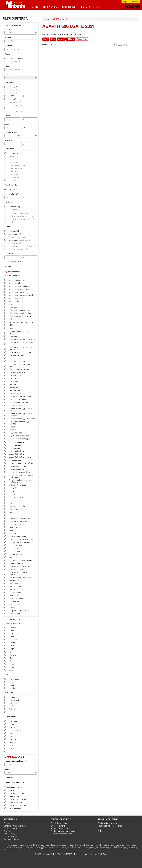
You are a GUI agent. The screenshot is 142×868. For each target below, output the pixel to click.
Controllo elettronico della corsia (22, 313)
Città (7, 66)
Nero (11, 658)
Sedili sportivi (15, 605)
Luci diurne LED (15, 390)
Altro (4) (12, 108)
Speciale (13, 688)
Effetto (7, 674)
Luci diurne (14, 385)
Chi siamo (8, 823)
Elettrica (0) (14, 171)
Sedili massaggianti (17, 442)
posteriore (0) (15, 210)
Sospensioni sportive (18, 611)
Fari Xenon (14, 382)
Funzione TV (14, 512)
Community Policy (11, 839)
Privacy (7, 831)
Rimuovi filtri (82, 39)
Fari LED (13, 379)
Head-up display (16, 580)
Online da (9, 769)
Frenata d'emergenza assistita (21, 322)
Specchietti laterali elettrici (20, 472)
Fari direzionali (15, 376)
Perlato (12, 685)
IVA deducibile (15, 796)
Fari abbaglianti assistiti (18, 373)
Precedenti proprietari (14, 782)
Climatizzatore (15, 393)
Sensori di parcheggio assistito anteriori (21, 410)
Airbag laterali (15, 283)
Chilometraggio (11, 132)
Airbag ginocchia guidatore (20, 286)
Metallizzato (14, 679)
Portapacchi (14, 602)
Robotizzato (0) (15, 243)
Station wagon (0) (16, 111)
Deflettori (13, 557)
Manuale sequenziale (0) (19, 249)
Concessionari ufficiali (14, 262)
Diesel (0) (13, 156)
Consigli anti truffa (59, 823)
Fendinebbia (14, 388)
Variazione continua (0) (18, 237)
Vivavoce (13, 533)
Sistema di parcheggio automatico (23, 419)
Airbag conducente (17, 280)
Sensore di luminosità (18, 466)
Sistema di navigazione (18, 521)
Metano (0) (14, 162)
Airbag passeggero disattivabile (22, 295)
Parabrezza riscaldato (18, 400)
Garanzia (13, 790)
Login (125, 2)
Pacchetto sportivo (17, 599)
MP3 (11, 515)
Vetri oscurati (15, 614)
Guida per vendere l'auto (61, 834)
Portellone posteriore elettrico (21, 463)
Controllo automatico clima (20, 397)
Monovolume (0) (16, 105)
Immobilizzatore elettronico (20, 369)
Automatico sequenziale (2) (20, 240)
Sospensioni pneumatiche (20, 566)
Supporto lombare (17, 451)
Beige (12, 634)
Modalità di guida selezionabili (21, 560)
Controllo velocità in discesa (20, 316)
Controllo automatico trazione (21, 310)
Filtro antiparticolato (17, 808)
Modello (8, 37)
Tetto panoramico (16, 587)
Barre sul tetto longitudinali (20, 542)
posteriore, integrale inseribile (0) (22, 219)
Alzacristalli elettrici (17, 454)
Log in (101, 829)
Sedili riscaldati (15, 445)
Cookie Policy (9, 834)
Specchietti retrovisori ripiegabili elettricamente (22, 476)
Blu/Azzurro (14, 640)
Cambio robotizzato (17, 548)
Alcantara (13, 697)
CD (11, 503)
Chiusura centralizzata (18, 361)
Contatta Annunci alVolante (15, 826)
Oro (11, 661)
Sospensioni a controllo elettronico (19, 573)
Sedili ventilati (15, 448)
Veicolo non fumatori (18, 799)
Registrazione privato (107, 823)
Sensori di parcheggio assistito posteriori (21, 415)
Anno (7, 124)
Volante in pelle (15, 593)
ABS (11, 304)
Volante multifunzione (18, 536)
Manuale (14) (14, 231)
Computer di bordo (17, 506)
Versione (8, 46)
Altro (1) (12, 180)
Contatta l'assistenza (89, 7)
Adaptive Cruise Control (19, 485)
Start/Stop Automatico (18, 355)
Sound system (15, 524)
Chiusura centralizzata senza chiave (20, 365)
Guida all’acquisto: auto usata (63, 831)
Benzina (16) (14, 153)
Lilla (11, 652)
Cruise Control (15, 488)
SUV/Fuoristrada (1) (17, 96)
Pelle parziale (15, 700)
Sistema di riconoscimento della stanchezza (22, 348)
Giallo (12, 646)
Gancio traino (15, 596)
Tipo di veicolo (11, 185)
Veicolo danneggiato (13, 787)
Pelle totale (14, 703)
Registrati (134, 2)
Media (7, 54)
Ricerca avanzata (51, 7)
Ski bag (12, 608)
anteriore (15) (15, 207)
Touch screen (15, 527)
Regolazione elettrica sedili (20, 436)
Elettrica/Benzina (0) (17, 165)
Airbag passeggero (17, 292)
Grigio (12, 649)
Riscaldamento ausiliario (19, 403)
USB (11, 530)
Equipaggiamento (12, 275)
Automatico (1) (15, 234)
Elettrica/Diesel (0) (16, 168)
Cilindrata (9, 254)
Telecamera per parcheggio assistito (20, 423)
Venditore (9, 777)
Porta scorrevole (16, 460)
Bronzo (12, 643)
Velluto (12, 709)
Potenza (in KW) (11, 194)
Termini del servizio (12, 829)
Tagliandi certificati (17, 793)
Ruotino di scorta (16, 569)
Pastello (13, 682)
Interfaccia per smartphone (20, 518)
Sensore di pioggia (17, 469)
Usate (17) (13, 190)
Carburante (9, 149)
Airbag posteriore (16, 298)
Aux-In (12, 491)
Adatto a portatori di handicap (21, 539)
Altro (11, 670)
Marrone (13, 655)
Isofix (12, 328)
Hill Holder (13, 325)
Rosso (12, 664)
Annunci (36, 7)
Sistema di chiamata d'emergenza (23, 339)
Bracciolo (13, 427)
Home (46, 19)
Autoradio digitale (16, 497)
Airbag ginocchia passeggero (20, 289)
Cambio (8, 226)
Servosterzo (14, 336)
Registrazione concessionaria (111, 826)
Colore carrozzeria (12, 623)
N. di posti (9, 140)
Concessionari (69, 7)
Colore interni (10, 717)
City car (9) (13, 87)
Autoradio (13, 494)
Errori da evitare (58, 826)
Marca (7, 29)
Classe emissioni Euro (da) (16, 761)
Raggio (7, 74)
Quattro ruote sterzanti (18, 563)
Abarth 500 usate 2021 (59, 19)
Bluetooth (13, 500)
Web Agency (104, 854)
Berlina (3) (13, 99)
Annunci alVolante (15, 5)
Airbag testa (14, 301)
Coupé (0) (13, 93)
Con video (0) (14, 62)
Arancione (13, 628)
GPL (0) (12, 159)
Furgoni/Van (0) (15, 102)
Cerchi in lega (15, 551)
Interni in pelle (15, 430)
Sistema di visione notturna (20, 352)
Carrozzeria (9, 82)
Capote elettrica (16, 554)
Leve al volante (15, 584)
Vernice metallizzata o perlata (21, 577)
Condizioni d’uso (11, 836)
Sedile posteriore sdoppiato (20, 439)
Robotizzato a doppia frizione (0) (22, 246)
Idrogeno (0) (14, 177)
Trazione (8, 202)
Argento (13, 631)
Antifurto (13, 358)
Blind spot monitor (17, 307)
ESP (11, 319)
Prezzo (7, 116)
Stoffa (12, 706)
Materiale (9, 692)
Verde (12, 667)
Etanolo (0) (14, 174)
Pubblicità (102, 831)
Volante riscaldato (16, 406)
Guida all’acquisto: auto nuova (63, 829)
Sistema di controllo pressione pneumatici (21, 343)
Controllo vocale (16, 509)
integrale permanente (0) (19, 213)
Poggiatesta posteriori (18, 433)
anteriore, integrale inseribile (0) (21, 216)
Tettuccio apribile (16, 590)
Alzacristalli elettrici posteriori (21, 457)
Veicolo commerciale (18, 805)
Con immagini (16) (16, 59)
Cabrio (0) (13, 90)
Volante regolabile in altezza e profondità (21, 481)
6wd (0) (12, 222)
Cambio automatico (17, 545)
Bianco (12, 637)
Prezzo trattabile (16, 802)
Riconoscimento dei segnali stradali (20, 332)
